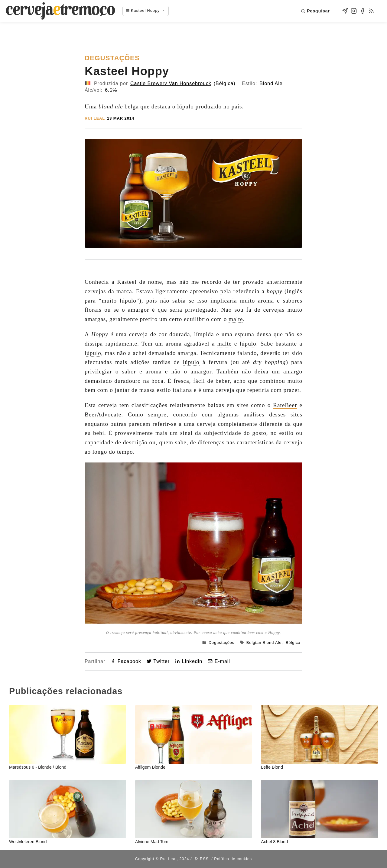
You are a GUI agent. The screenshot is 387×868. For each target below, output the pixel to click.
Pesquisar (315, 11)
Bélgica (293, 643)
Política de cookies (233, 859)
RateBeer (285, 405)
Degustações (221, 643)
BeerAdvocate (103, 414)
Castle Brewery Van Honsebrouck (171, 83)
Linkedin (189, 661)
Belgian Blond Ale (264, 643)
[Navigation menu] (149, 11)
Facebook (126, 661)
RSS (202, 859)
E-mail (219, 661)
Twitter (158, 661)
